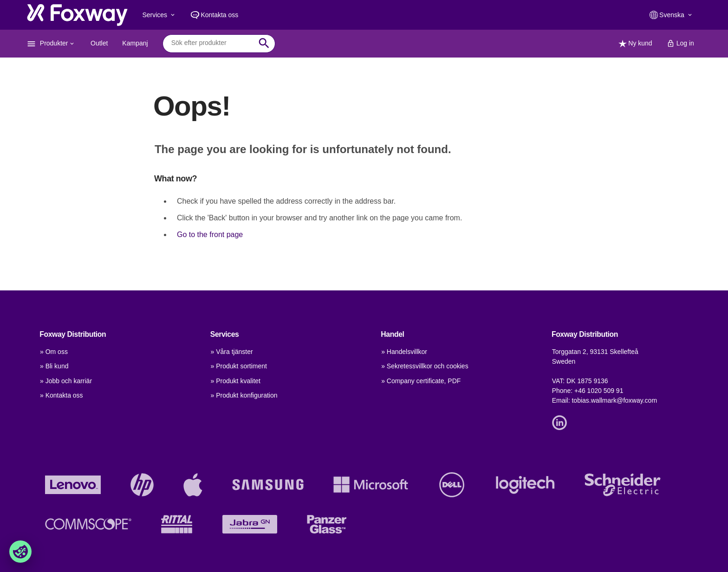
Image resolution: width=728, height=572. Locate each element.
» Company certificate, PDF (421, 381)
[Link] (562, 422)
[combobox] (212, 43)
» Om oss (54, 352)
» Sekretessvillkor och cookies (425, 366)
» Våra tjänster (232, 352)
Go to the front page (210, 235)
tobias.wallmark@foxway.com (614, 400)
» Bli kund (54, 366)
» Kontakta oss (62, 395)
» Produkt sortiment (239, 366)
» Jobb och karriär (66, 381)
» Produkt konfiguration (244, 395)
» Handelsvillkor (404, 352)
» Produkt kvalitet (236, 381)
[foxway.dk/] (77, 15)
